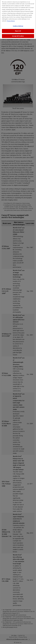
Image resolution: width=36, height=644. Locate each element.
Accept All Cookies (18, 35)
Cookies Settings (18, 25)
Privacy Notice (11, 20)
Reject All (18, 30)
